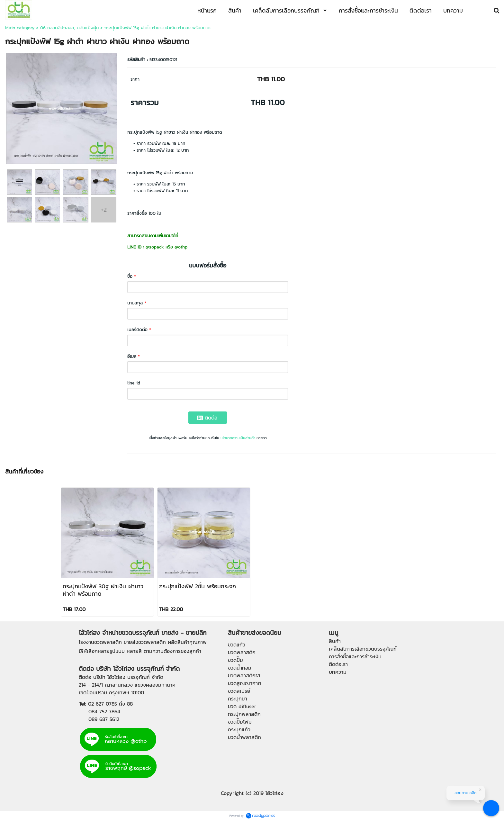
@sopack (155, 247)
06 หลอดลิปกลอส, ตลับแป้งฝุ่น (69, 28)
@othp (181, 247)
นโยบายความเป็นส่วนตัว (238, 438)
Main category (20, 28)
